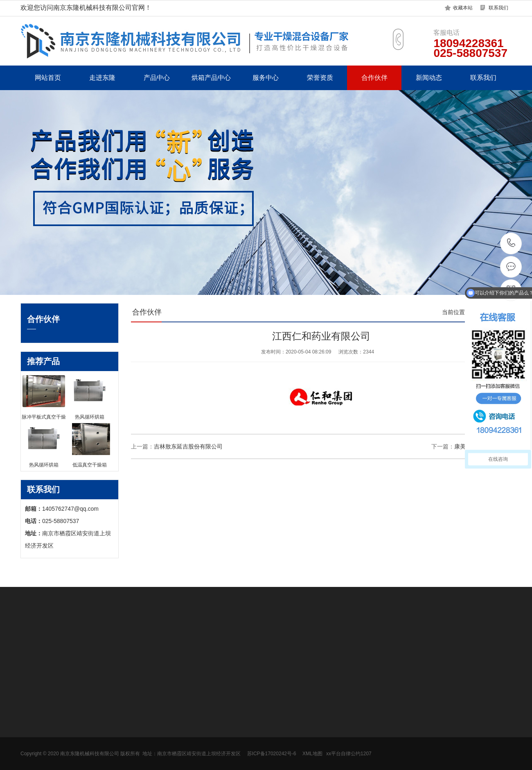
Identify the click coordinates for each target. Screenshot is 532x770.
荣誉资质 (320, 78)
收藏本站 (463, 8)
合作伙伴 (374, 78)
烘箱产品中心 (211, 78)
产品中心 (157, 78)
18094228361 (511, 243)
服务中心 (266, 78)
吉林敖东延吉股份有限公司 (188, 446)
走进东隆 (102, 78)
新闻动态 (429, 78)
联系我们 (498, 8)
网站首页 (48, 78)
